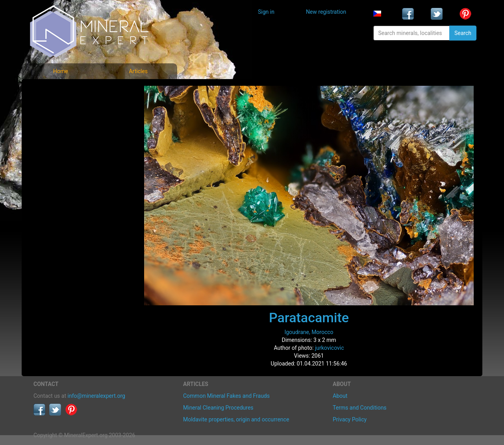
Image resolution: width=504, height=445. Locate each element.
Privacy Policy (350, 419)
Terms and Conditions (360, 408)
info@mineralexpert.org (96, 396)
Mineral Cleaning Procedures (218, 408)
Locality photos (58, 125)
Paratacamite (309, 318)
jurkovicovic (330, 348)
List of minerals (59, 108)
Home (61, 71)
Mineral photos (58, 91)
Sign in (266, 12)
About (340, 396)
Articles (138, 71)
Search (463, 33)
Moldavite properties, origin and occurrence (236, 419)
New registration (326, 12)
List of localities (59, 143)
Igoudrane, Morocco (309, 332)
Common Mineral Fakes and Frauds (226, 396)
